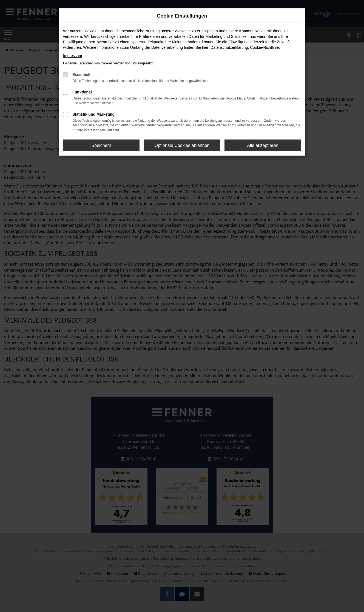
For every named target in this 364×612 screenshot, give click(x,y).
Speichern (101, 145)
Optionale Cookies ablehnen (182, 145)
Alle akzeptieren (263, 145)
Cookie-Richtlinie (264, 47)
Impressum (72, 56)
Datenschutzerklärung (229, 47)
